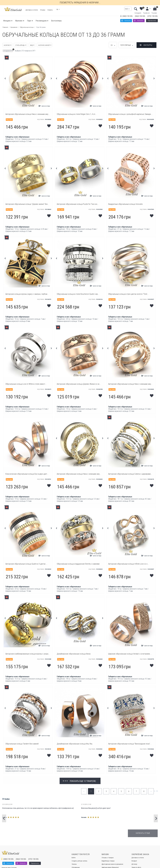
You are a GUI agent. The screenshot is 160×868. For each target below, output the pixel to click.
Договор (134, 864)
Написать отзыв (143, 833)
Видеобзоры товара (108, 861)
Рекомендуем (41, 21)
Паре (29, 21)
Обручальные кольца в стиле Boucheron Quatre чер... (78, 294)
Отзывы (43, 10)
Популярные (127, 45)
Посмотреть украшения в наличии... (80, 3)
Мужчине (19, 21)
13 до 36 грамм (41, 27)
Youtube (154, 13)
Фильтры (148, 45)
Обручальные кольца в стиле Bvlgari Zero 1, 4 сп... (77, 114)
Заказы (74, 864)
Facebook (146, 13)
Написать (128, 21)
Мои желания (49, 125)
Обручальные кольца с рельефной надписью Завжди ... (130, 114)
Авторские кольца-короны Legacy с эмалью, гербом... (27, 294)
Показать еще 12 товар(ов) (83, 781)
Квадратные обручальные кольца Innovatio (125, 204)
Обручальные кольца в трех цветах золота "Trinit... (128, 294)
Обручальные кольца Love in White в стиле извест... (26, 384)
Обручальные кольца (27, 27)
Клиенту (50, 10)
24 (113, 45)
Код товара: (41, 119)
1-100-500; (153, 16)
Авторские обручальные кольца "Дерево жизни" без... (27, 204)
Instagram (138, 13)
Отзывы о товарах (108, 858)
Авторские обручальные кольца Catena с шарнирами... (130, 474)
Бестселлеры (56, 21)
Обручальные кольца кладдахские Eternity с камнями (78, 564)
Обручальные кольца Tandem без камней (22, 744)
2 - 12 (156, 791)
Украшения (14, 27)
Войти (74, 858)
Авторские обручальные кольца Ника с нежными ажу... (28, 114)
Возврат (134, 861)
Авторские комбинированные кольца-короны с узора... (28, 654)
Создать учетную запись (79, 861)
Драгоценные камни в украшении (112, 864)
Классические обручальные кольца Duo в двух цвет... (27, 474)
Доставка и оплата (32, 10)
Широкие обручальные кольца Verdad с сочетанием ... (130, 654)
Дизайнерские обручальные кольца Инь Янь (75, 744)
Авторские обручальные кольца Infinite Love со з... (128, 564)
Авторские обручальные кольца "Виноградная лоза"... (130, 744)
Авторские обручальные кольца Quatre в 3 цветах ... (26, 564)
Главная (5, 27)
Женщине (7, 21)
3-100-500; (127, 16)
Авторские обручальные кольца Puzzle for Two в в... (78, 204)
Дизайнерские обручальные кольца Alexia (74, 654)
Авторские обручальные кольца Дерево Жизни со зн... (79, 384)
